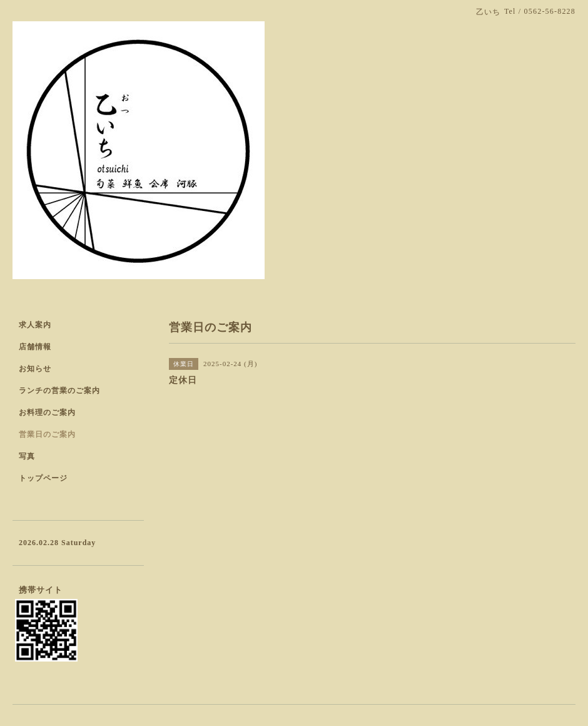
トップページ (43, 478)
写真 (27, 456)
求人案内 (35, 325)
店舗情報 (35, 347)
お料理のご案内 (47, 412)
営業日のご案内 (47, 434)
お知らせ (35, 369)
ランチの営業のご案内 (59, 391)
